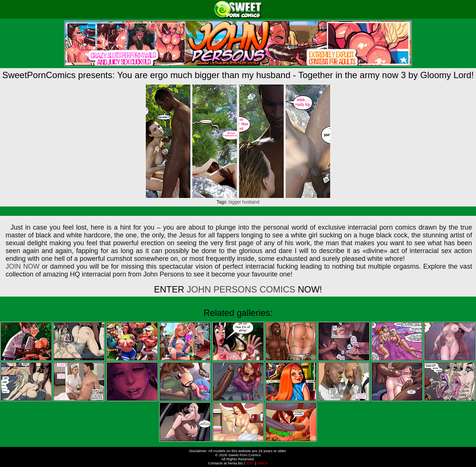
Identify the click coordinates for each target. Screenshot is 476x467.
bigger (235, 202)
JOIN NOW (22, 266)
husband (251, 202)
